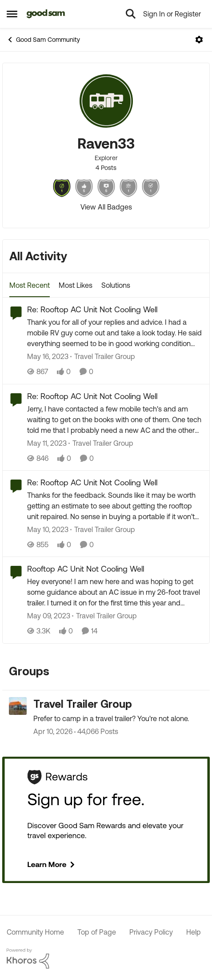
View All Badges (106, 207)
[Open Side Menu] (12, 14)
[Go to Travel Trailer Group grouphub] (18, 706)
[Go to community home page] (46, 14)
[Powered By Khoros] (106, 959)
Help (194, 932)
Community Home (35, 932)
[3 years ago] (48, 357)
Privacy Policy (151, 932)
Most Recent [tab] (30, 285)
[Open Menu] (199, 40)
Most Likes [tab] (76, 285)
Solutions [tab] (116, 285)
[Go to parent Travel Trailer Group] (103, 357)
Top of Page (97, 932)
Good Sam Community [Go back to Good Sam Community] (43, 40)
